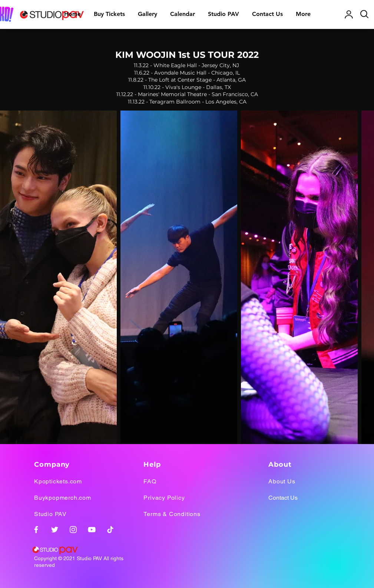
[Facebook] (36, 530)
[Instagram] (73, 530)
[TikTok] (110, 530)
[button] (148, 14)
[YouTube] (92, 530)
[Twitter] (55, 530)
